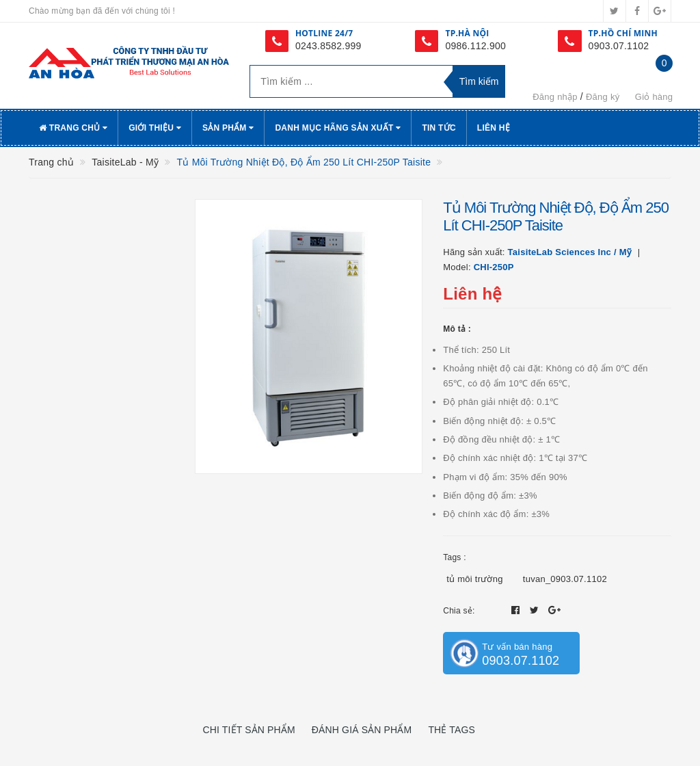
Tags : (455, 557)
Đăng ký (603, 97)
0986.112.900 (475, 46)
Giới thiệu (155, 128)
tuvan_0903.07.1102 (565, 579)
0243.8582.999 (328, 46)
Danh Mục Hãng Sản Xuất (338, 128)
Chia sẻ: (459, 611)
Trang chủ (73, 128)
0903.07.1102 (619, 46)
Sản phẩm (228, 128)
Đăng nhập (555, 97)
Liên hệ (494, 128)
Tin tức (439, 128)
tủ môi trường (474, 579)
